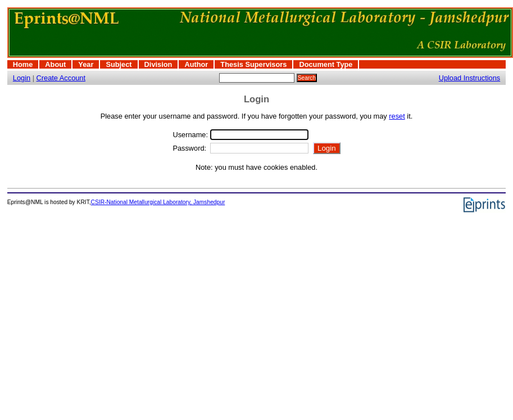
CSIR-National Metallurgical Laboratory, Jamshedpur (158, 202)
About (55, 64)
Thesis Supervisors (253, 64)
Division (158, 64)
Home (23, 64)
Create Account (61, 78)
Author (196, 64)
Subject (119, 64)
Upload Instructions (470, 78)
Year (86, 64)
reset (397, 116)
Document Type (326, 64)
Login (22, 78)
